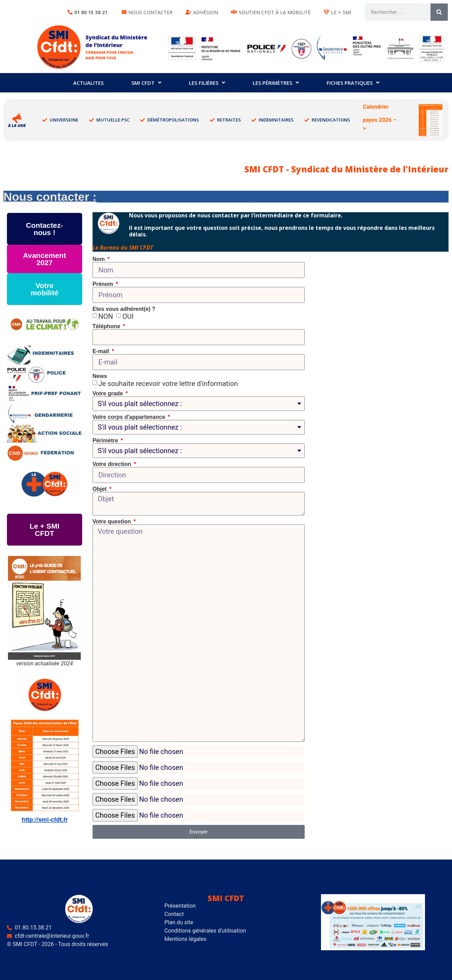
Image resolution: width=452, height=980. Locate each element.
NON (106, 312)
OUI (128, 312)
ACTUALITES (88, 83)
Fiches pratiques (353, 83)
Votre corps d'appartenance (130, 412)
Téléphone (107, 322)
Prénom (104, 279)
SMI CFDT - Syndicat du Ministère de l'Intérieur (346, 164)
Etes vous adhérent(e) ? (124, 304)
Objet (100, 484)
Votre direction (113, 459)
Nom (99, 254)
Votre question (112, 517)
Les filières (207, 83)
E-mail (102, 347)
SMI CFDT (146, 83)
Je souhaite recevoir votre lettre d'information (168, 379)
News (100, 371)
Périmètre (106, 436)
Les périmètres (276, 83)
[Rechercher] (439, 12)
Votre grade (108, 389)
